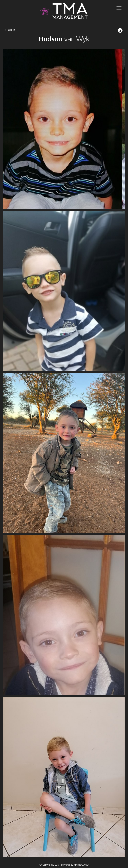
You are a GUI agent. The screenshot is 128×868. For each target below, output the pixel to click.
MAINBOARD (81, 865)
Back (10, 30)
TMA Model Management (64, 11)
